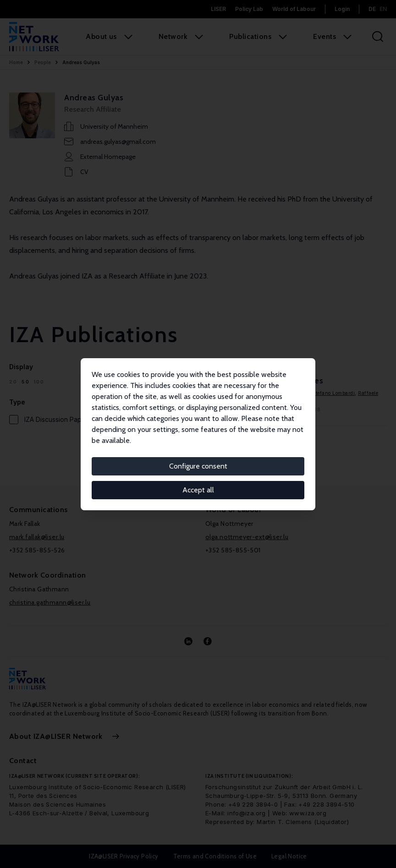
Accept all (198, 490)
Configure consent (198, 466)
